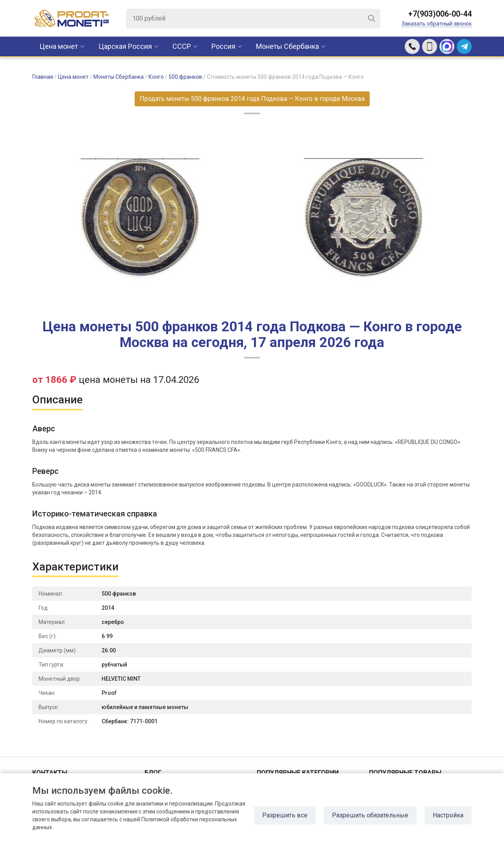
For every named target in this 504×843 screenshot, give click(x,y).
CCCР (182, 46)
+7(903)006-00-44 (440, 14)
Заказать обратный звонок (437, 24)
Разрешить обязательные (370, 815)
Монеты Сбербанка (287, 46)
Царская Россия (125, 46)
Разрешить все (285, 815)
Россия (223, 46)
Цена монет (59, 46)
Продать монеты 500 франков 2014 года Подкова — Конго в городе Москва (252, 99)
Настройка (448, 815)
